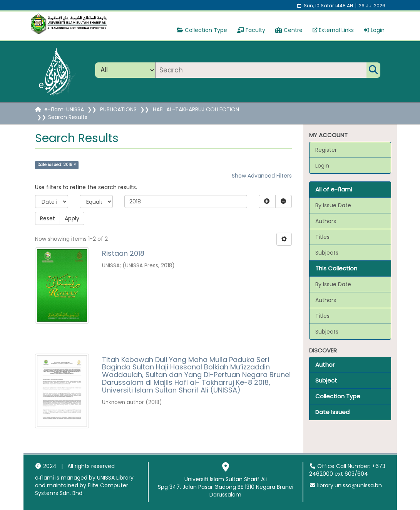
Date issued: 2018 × (57, 165)
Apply (72, 218)
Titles (322, 237)
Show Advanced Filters (262, 176)
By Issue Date (333, 205)
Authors (326, 221)
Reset (48, 218)
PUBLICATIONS (118, 109)
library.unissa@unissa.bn (346, 485)
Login (374, 30)
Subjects (327, 253)
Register (326, 150)
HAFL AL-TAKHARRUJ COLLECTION (196, 109)
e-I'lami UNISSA (64, 109)
